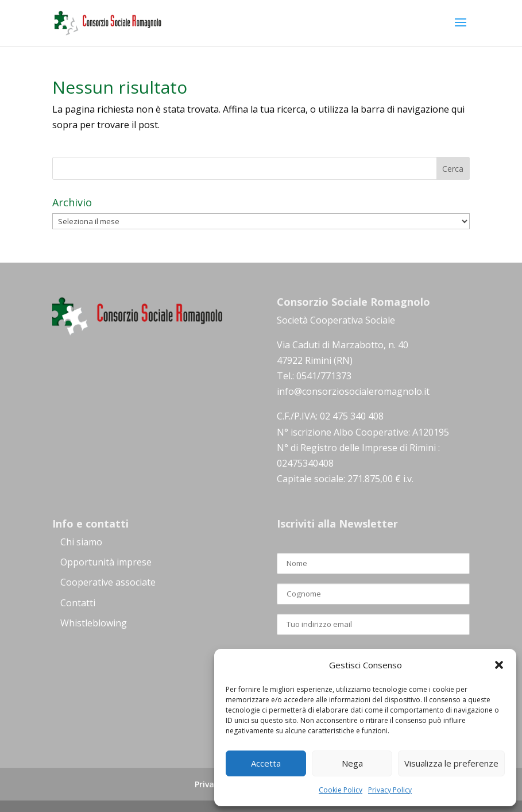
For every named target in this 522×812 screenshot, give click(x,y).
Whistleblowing (94, 623)
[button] (499, 665)
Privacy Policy (390, 790)
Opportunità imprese (106, 562)
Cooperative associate (108, 582)
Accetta (266, 763)
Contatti (78, 603)
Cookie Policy (341, 790)
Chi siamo (81, 542)
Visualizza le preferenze (451, 763)
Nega (352, 763)
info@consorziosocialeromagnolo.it (353, 391)
